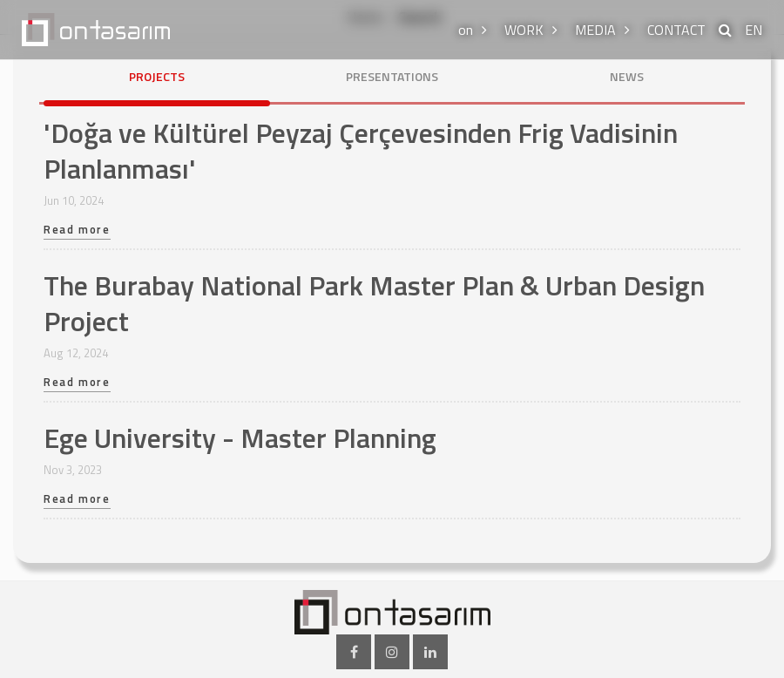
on (466, 30)
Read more (77, 231)
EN (754, 30)
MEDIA (595, 30)
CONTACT (676, 30)
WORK (524, 30)
